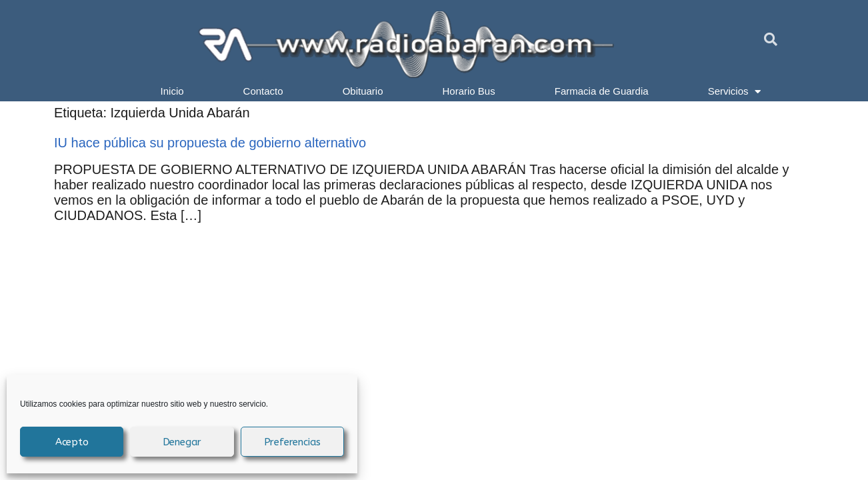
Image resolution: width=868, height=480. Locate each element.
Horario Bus (469, 91)
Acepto (72, 442)
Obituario (363, 91)
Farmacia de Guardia (602, 91)
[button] (771, 39)
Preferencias (293, 442)
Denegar (182, 442)
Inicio (172, 91)
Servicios (735, 91)
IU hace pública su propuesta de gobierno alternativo (210, 143)
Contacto (263, 91)
